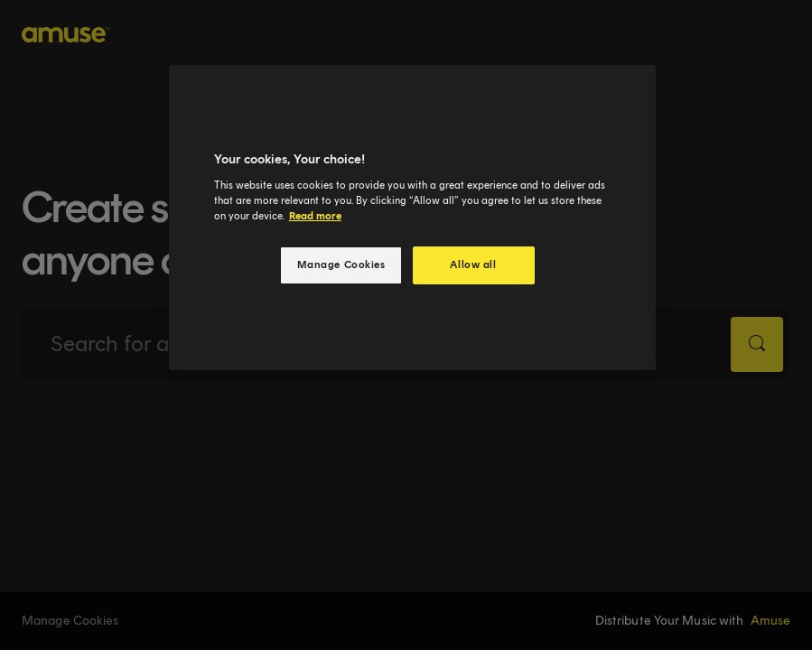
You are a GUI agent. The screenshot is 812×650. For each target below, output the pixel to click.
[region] (412, 218)
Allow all (473, 265)
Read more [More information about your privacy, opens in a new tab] (315, 216)
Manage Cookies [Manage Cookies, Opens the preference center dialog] (341, 265)
